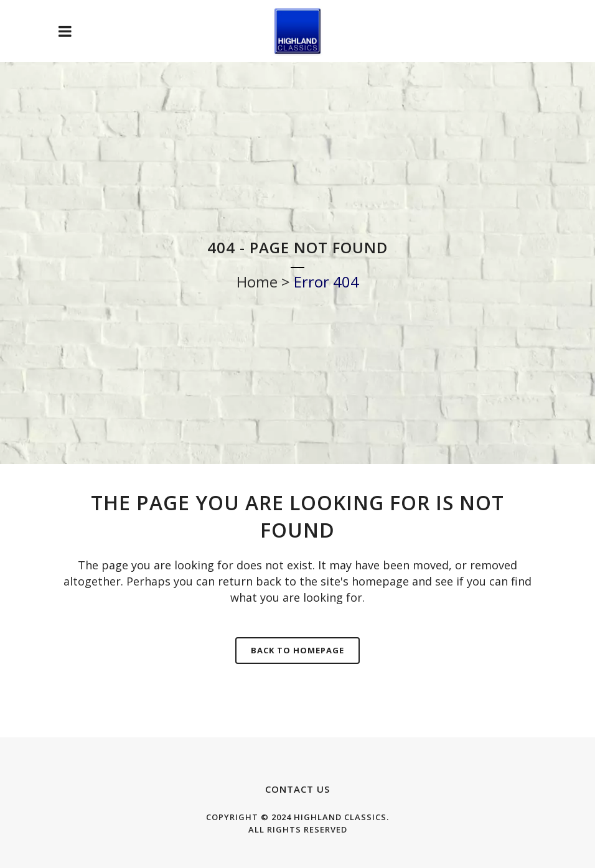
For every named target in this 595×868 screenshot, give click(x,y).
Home (257, 282)
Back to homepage (297, 650)
